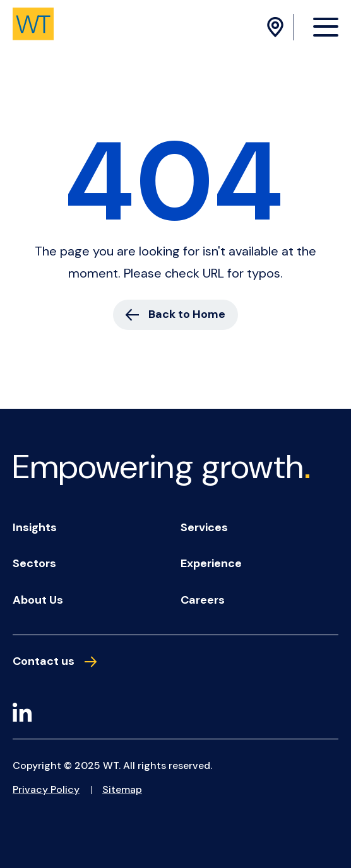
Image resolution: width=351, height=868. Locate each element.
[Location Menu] (277, 27)
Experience (211, 563)
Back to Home (175, 314)
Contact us (55, 661)
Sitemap (122, 789)
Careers (203, 600)
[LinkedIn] (22, 714)
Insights (35, 527)
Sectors (34, 563)
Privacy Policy (46, 789)
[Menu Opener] (326, 26)
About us (38, 600)
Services (204, 527)
